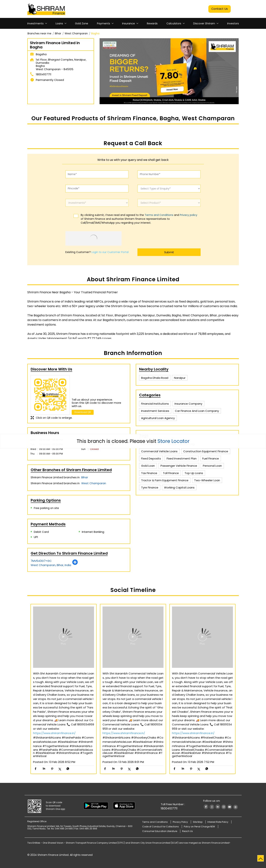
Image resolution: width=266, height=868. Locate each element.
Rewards (152, 23)
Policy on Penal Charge (199, 827)
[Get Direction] (75, 564)
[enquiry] (169, 189)
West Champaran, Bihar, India (51, 565)
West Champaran (76, 33)
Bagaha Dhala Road (155, 378)
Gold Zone (82, 23)
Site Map (198, 822)
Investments (35, 23)
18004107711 (44, 74)
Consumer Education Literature (160, 831)
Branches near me (39, 33)
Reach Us (187, 831)
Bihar (58, 33)
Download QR (83, 412)
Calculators (174, 23)
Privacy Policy (180, 822)
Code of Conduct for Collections (161, 827)
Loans (59, 23)
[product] (169, 203)
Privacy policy (189, 215)
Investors (233, 23)
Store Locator (174, 441)
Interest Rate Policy (218, 822)
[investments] (97, 203)
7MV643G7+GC (41, 561)
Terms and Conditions (159, 215)
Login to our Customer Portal (110, 252)
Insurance (128, 23)
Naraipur (180, 378)
